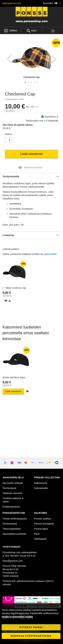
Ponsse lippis (41, 529)
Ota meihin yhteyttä (13, 483)
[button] (52, 3)
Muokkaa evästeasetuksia (31, 636)
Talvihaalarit (40, 539)
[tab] (32, 176)
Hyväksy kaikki (31, 627)
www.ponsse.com (12, 3)
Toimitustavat (9, 488)
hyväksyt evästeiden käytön (17, 617)
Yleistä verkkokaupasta (15, 519)
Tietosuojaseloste (12, 529)
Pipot (37, 534)
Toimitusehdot (10, 524)
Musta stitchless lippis (14, 377)
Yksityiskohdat (11, 176)
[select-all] (50, 254)
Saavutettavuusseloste (14, 534)
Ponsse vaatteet (43, 519)
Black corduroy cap (16, 288)
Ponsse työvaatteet (44, 524)
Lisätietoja (8, 235)
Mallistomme (41, 483)
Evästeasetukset (11, 507)
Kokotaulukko (41, 488)
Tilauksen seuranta (12, 493)
